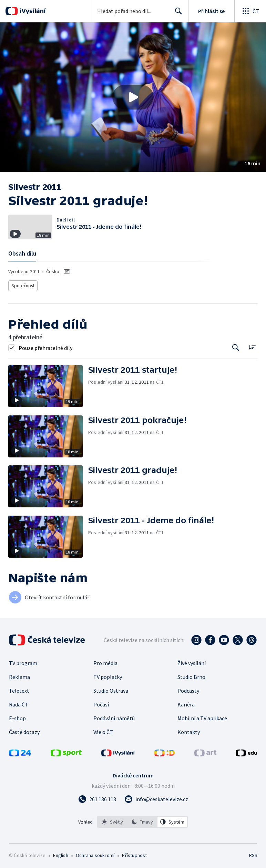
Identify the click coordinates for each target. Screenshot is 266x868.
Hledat (177, 14)
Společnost (22, 285)
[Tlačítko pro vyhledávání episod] (236, 346)
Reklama (19, 675)
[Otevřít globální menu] (250, 11)
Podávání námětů (114, 716)
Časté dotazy (24, 730)
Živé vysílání (192, 661)
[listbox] (142, 820)
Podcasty (188, 689)
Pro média (105, 661)
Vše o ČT (103, 730)
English (60, 854)
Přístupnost (134, 854)
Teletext (19, 689)
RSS (253, 854)
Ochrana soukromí (95, 854)
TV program (23, 661)
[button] (133, 97)
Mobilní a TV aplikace (202, 716)
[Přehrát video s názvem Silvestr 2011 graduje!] (133, 97)
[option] (112, 820)
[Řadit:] (252, 345)
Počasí (101, 703)
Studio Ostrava (111, 689)
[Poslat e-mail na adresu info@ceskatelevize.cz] (156, 797)
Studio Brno (191, 675)
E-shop (17, 716)
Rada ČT (19, 703)
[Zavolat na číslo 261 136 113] (97, 797)
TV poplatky (108, 675)
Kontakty (189, 730)
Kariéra (186, 703)
